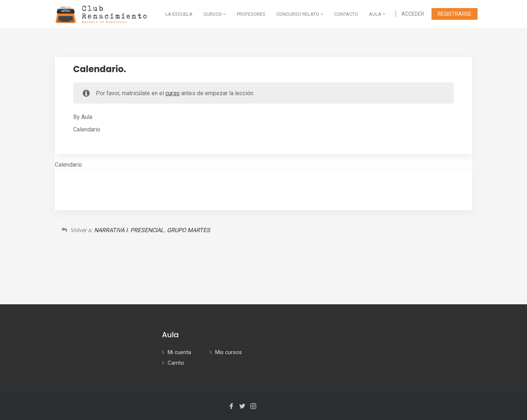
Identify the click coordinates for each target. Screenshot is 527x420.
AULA (377, 14)
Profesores (251, 14)
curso (173, 93)
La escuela (179, 14)
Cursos (215, 14)
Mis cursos (229, 352)
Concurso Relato (300, 14)
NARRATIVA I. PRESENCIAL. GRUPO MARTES (152, 230)
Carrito (176, 363)
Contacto (346, 14)
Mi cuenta (179, 352)
